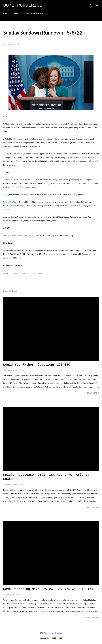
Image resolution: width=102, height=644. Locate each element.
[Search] (91, 5)
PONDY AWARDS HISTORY (35, 14)
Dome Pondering (23, 5)
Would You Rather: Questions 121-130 (37, 365)
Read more (93, 393)
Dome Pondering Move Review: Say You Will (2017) (48, 589)
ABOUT (16, 14)
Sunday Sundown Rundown (26, 274)
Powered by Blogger (51, 633)
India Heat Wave (11, 202)
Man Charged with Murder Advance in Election (21, 236)
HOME (5, 14)
